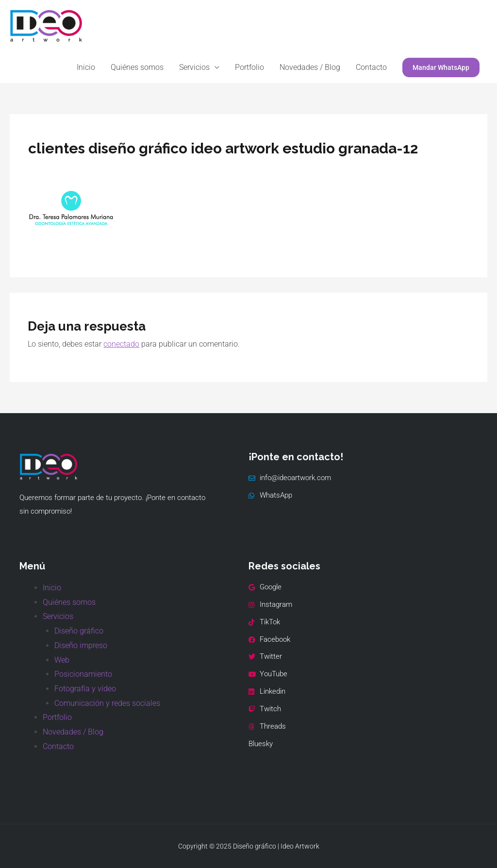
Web (62, 660)
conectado (121, 344)
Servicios (194, 67)
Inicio (86, 67)
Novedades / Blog (310, 67)
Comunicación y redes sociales (107, 703)
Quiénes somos (137, 67)
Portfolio (249, 67)
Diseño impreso (81, 645)
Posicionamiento (83, 674)
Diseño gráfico (79, 631)
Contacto (371, 67)
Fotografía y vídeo (85, 689)
